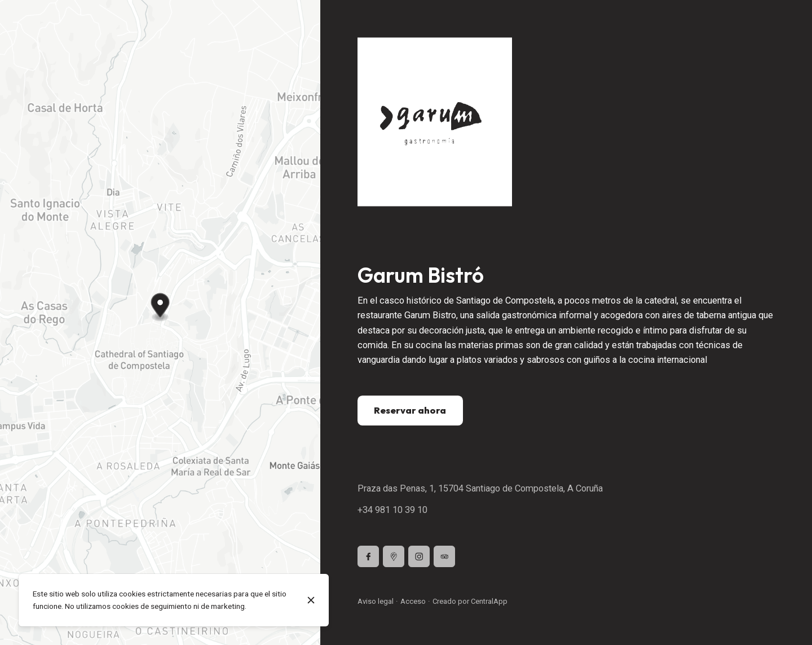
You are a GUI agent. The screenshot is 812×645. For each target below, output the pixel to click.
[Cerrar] (311, 600)
